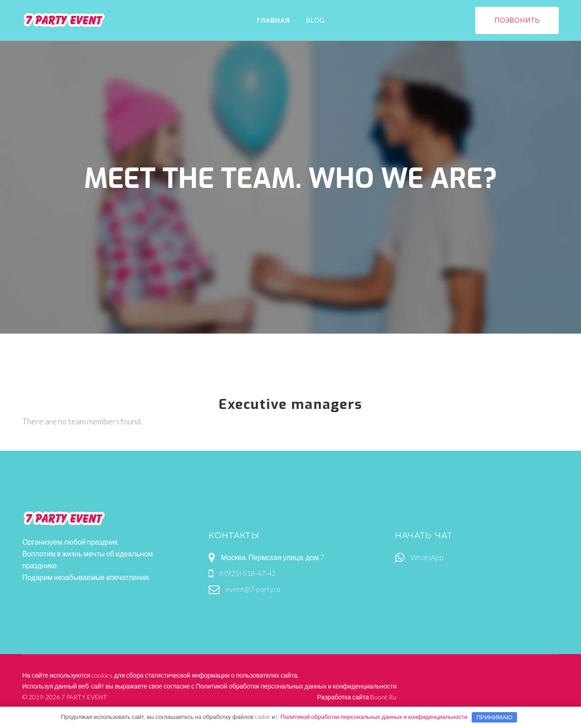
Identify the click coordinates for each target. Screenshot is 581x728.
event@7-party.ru (253, 589)
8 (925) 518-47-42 (247, 573)
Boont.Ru (383, 697)
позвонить (517, 20)
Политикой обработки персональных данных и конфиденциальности (296, 686)
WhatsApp (427, 557)
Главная (273, 20)
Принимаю (494, 717)
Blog (315, 20)
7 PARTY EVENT (84, 697)
